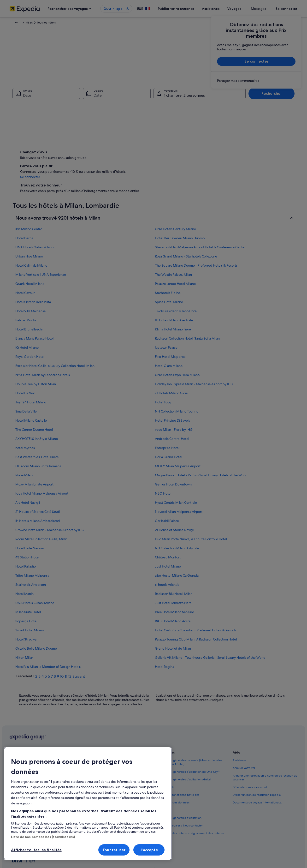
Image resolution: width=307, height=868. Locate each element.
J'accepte (149, 850)
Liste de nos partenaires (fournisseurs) (43, 837)
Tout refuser (114, 850)
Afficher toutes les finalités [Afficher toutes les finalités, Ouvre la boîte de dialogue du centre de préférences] (36, 850)
